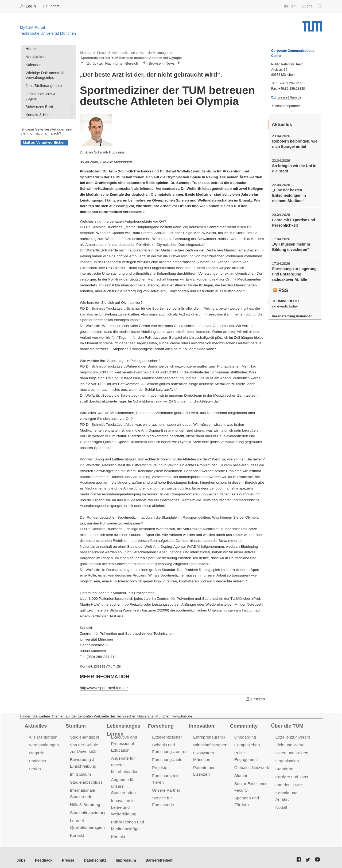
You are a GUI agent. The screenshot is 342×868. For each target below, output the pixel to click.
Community (243, 725)
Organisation (287, 759)
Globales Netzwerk (251, 759)
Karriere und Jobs (291, 775)
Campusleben (247, 744)
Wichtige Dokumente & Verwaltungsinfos (71, 72)
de (287, 6)
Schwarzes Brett (71, 100)
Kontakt (77, 831)
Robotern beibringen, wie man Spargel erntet (294, 143)
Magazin (36, 751)
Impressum (122, 854)
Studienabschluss (86, 780)
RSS (280, 287)
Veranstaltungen (43, 744)
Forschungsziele (167, 758)
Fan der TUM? (288, 782)
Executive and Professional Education (123, 742)
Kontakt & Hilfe (71, 107)
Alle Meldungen (43, 736)
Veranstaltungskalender (291, 312)
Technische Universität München (312, 24)
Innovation (201, 725)
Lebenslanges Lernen (123, 729)
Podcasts (37, 759)
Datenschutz (92, 854)
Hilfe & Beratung (85, 801)
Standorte (284, 767)
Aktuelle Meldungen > (153, 52)
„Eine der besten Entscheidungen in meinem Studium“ (288, 194)
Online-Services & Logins (71, 92)
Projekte (159, 766)
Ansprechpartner (287, 106)
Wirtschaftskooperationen (216, 744)
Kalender (71, 64)
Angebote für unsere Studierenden (123, 784)
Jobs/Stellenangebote (71, 84)
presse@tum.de (107, 666)
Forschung (160, 725)
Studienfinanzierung (88, 809)
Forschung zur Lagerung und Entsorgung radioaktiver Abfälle (293, 271)
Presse (66, 854)
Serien (35, 767)
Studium (75, 725)
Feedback (43, 854)
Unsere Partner (166, 788)
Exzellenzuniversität (293, 736)
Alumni (240, 767)
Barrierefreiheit (154, 854)
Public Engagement (252, 751)
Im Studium (80, 772)
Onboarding (245, 736)
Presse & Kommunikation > (116, 52)
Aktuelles (35, 725)
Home (30, 48)
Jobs (21, 854)
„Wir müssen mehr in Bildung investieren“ (290, 244)
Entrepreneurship (209, 736)
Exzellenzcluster (166, 736)
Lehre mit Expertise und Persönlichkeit (293, 220)
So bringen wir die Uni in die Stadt (293, 167)
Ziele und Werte (289, 744)
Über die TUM (287, 725)
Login (28, 6)
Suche (312, 6)
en (294, 6)
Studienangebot (84, 736)
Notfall (281, 804)
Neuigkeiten (71, 56)
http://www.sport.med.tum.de (103, 687)
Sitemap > (87, 52)
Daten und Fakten (291, 751)
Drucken (255, 698)
